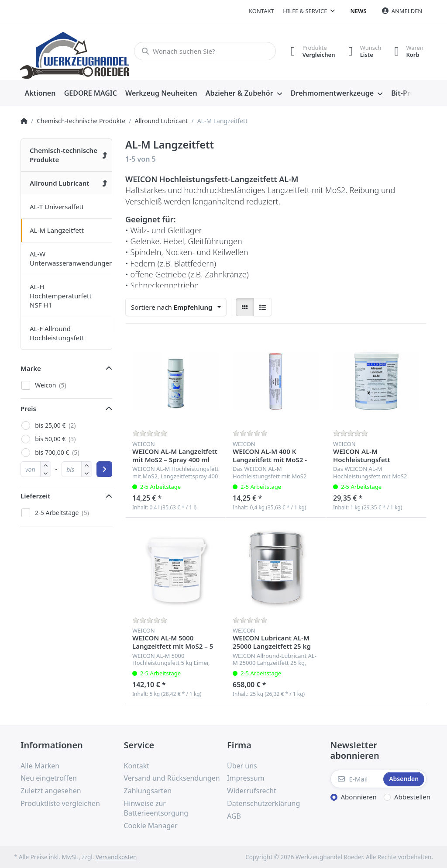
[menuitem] (40, 93)
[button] (46, 473)
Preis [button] (28, 408)
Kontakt (261, 11)
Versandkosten (116, 857)
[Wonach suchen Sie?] (205, 51)
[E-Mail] (356, 779)
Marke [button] (31, 368)
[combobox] (176, 307)
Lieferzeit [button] (35, 496)
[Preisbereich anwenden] (104, 469)
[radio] (245, 307)
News (359, 11)
